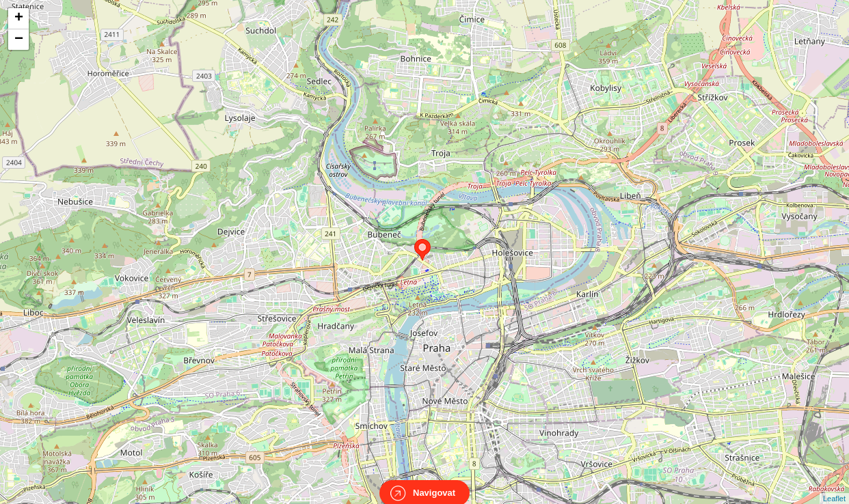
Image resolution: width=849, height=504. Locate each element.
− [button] (19, 40)
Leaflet (834, 486)
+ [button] (19, 18)
